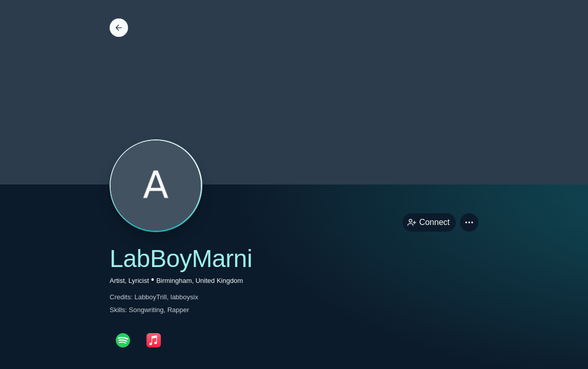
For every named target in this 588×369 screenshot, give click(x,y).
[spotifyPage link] (123, 340)
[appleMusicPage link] (154, 340)
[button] (469, 222)
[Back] (119, 28)
